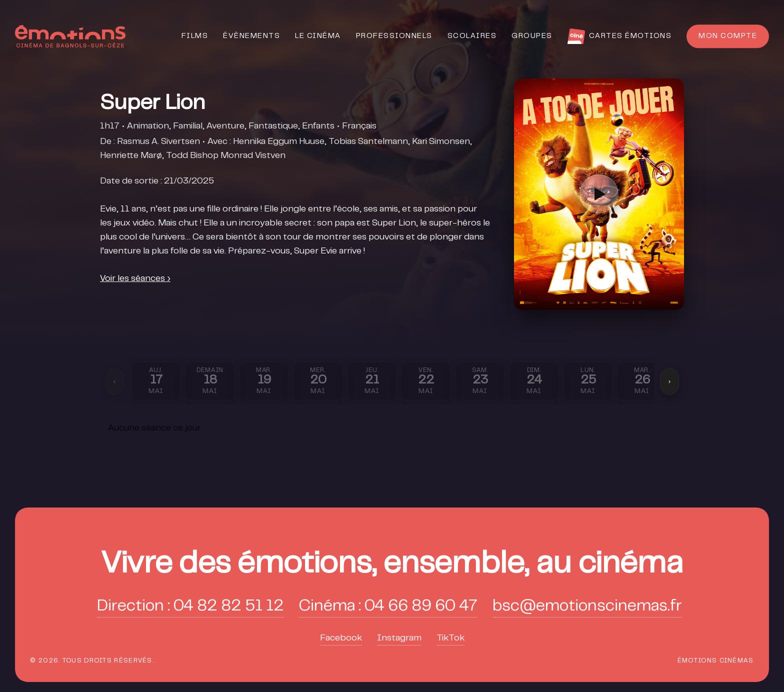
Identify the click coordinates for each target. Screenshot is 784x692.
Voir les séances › (135, 279)
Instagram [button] (399, 638)
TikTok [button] (450, 638)
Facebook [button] (341, 638)
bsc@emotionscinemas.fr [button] (587, 607)
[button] (392, 566)
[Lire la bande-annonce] (599, 194)
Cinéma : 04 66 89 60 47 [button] (388, 607)
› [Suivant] (669, 381)
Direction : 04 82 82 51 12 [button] (190, 607)
